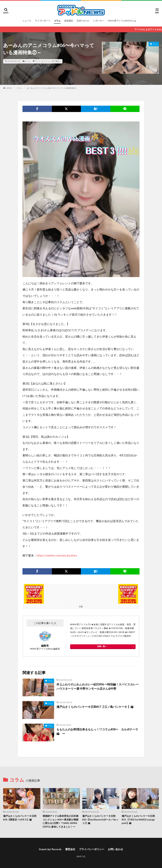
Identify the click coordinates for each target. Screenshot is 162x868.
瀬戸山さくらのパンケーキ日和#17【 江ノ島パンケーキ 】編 (95, 707)
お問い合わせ (115, 849)
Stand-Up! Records (50, 849)
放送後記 (69, 21)
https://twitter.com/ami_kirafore (57, 555)
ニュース (27, 21)
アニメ (38, 61)
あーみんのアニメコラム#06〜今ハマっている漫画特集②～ (52, 88)
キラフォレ (46, 61)
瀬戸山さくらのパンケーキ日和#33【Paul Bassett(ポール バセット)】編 (100, 819)
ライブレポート (43, 21)
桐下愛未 (56, 61)
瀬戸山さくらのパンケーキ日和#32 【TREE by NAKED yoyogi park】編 (138, 819)
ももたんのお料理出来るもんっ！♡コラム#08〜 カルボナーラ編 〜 (97, 731)
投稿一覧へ (102, 646)
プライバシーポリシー (92, 849)
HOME (9, 88)
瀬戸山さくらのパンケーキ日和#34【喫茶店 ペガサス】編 (20, 818)
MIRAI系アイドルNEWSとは (122, 21)
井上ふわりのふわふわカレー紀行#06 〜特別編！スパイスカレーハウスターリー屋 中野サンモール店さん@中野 (98, 686)
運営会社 (70, 849)
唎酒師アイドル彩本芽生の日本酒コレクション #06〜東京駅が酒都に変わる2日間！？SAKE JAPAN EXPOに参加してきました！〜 (61, 821)
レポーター (99, 21)
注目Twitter (83, 21)
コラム (57, 21)
